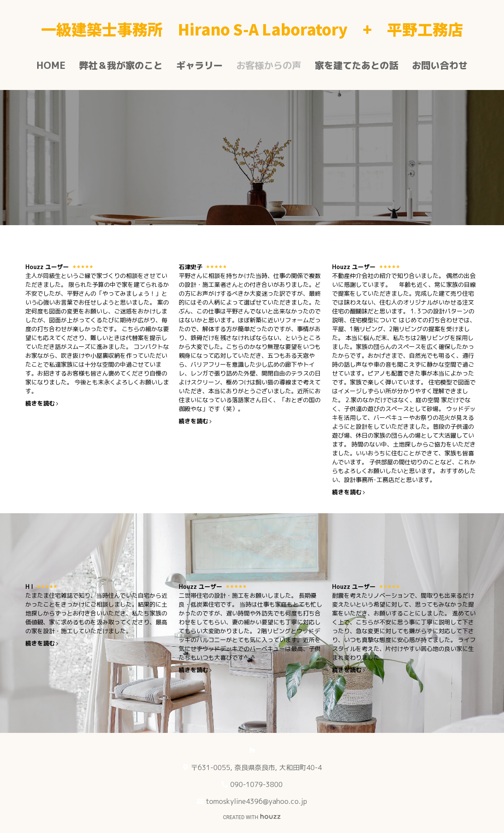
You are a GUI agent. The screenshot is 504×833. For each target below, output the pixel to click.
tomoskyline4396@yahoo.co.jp (256, 801)
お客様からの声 (269, 65)
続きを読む (42, 403)
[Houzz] (252, 750)
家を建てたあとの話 (357, 65)
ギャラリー (199, 65)
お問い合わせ (440, 65)
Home (51, 65)
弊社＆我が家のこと (121, 65)
